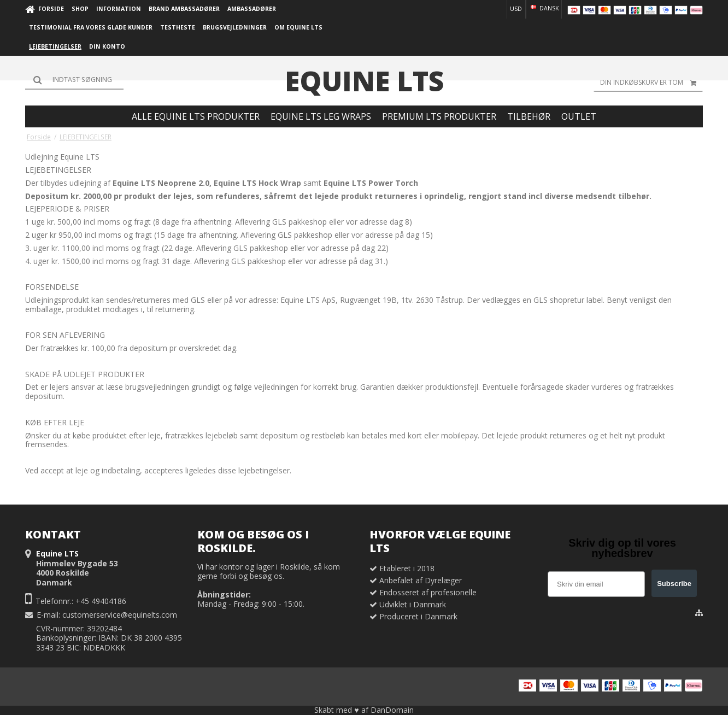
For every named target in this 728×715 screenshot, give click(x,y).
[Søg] (74, 80)
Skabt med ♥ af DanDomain (364, 710)
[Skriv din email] (596, 584)
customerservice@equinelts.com (120, 615)
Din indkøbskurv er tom (651, 83)
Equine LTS (364, 81)
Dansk (544, 8)
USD (516, 9)
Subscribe (674, 584)
